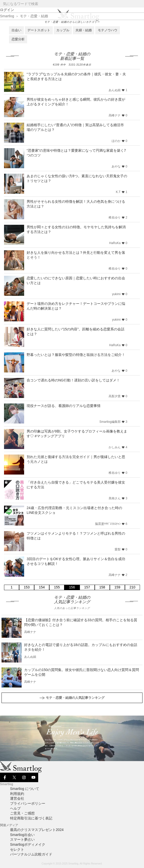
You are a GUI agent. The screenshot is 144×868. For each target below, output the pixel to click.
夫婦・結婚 (84, 30)
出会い (16, 30)
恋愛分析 (18, 39)
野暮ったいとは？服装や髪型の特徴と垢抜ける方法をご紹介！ (76, 355)
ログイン (7, 10)
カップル (63, 30)
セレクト (17, 849)
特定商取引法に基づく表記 (31, 818)
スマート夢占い (22, 839)
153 (27, 587)
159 (117, 587)
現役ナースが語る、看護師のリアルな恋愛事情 (64, 406)
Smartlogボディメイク (28, 844)
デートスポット (39, 30)
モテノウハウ (108, 30)
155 (57, 587)
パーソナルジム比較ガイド (31, 854)
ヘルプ (15, 808)
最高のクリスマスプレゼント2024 (37, 830)
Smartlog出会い (22, 835)
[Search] (140, 4)
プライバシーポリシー (28, 803)
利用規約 (17, 794)
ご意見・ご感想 (22, 813)
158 (102, 587)
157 (87, 587)
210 (132, 587)
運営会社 (17, 798)
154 (42, 587)
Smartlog (7, 16)
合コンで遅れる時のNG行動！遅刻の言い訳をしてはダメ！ (73, 380)
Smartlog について (25, 789)
